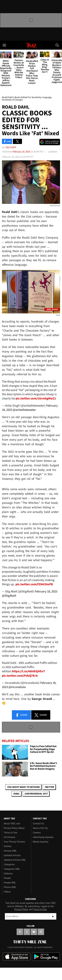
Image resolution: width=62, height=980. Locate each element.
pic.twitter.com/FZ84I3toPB (34, 584)
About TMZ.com (12, 824)
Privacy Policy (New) (14, 828)
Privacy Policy (21, 909)
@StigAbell (9, 596)
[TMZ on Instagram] (41, 932)
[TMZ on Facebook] (20, 932)
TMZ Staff (10, 147)
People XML (10, 883)
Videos (7, 892)
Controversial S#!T (36, 794)
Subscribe (53, 916)
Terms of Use (10, 833)
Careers (37, 833)
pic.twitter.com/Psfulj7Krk (20, 676)
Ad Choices (10, 837)
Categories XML (12, 869)
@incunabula (17, 687)
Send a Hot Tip (40, 828)
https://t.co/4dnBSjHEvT (28, 671)
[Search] (57, 45)
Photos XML (10, 887)
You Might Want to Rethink (23, 787)
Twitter (49, 787)
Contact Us (38, 824)
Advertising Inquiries (43, 837)
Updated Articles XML (15, 860)
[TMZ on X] (27, 932)
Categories (9, 864)
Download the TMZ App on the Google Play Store (46, 957)
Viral (16, 794)
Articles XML (10, 851)
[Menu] (5, 45)
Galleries (8, 874)
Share (21, 715)
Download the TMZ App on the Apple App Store (17, 957)
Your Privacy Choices (14, 842)
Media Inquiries (41, 842)
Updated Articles (12, 855)
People (7, 878)
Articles (8, 846)
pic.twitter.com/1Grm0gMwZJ (36, 398)
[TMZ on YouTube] (34, 932)
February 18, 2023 (21, 152)
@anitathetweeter (24, 410)
